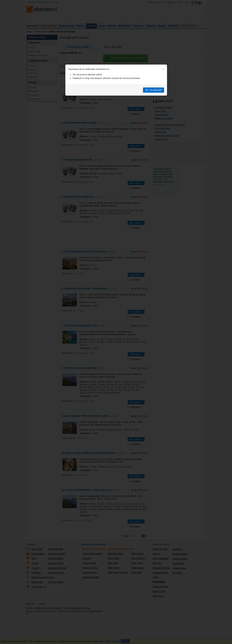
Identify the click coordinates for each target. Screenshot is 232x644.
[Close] (163, 69)
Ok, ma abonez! (154, 90)
